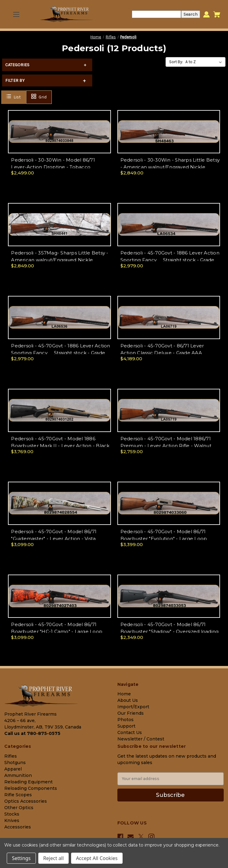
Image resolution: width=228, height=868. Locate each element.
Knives (12, 820)
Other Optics (19, 808)
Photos (125, 720)
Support (126, 726)
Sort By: (176, 62)
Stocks (12, 814)
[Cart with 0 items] (217, 14)
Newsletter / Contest (141, 739)
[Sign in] (206, 14)
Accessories (18, 827)
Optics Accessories (26, 801)
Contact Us (130, 732)
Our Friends (131, 713)
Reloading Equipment (28, 782)
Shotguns (15, 763)
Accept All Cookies (97, 858)
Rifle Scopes (18, 795)
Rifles (11, 756)
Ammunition (18, 775)
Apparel (13, 769)
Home (124, 694)
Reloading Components (31, 788)
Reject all (53, 858)
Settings (21, 858)
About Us (128, 700)
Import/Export (133, 707)
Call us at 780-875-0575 (32, 733)
